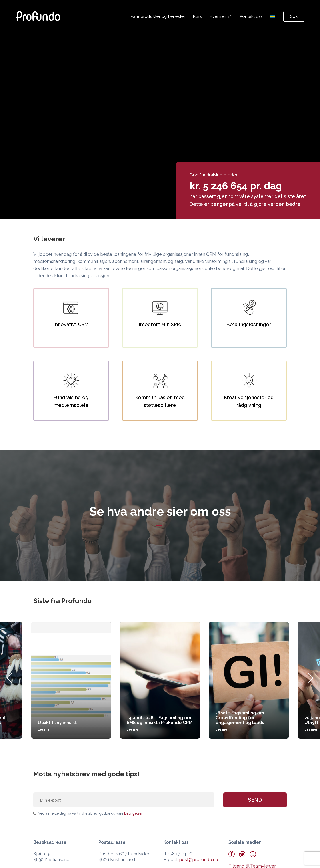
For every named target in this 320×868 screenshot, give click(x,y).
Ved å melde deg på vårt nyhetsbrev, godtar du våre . (88, 813)
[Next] (311, 680)
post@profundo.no (199, 860)
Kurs (197, 16)
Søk (294, 16)
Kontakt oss (251, 16)
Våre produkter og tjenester (158, 16)
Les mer (44, 729)
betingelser (133, 813)
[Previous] (9, 680)
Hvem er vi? (221, 16)
